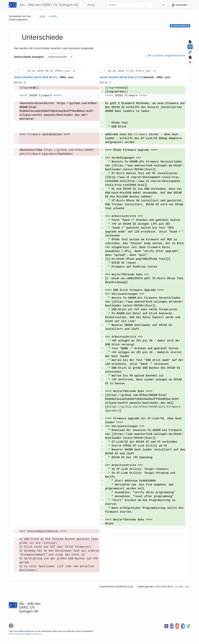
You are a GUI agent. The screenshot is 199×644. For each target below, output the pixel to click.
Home (91, 5)
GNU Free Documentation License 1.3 (25, 635)
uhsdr (43, 16)
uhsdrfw (53, 16)
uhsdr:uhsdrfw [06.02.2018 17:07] (121, 78)
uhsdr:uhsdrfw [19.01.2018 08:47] (35, 78)
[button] (161, 5)
